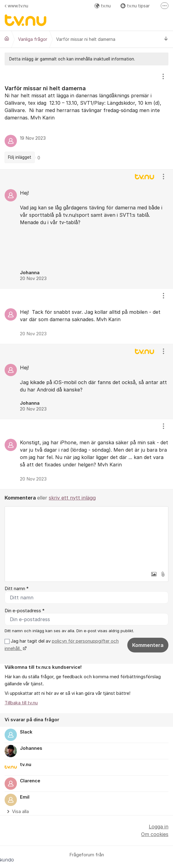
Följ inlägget (20, 157)
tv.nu (103, 6)
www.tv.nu (16, 6)
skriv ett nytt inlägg (72, 498)
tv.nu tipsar (135, 6)
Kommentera (148, 645)
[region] (87, 117)
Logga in (159, 827)
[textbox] (87, 537)
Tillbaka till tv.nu (21, 703)
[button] (154, 574)
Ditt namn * (17, 589)
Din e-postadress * (25, 611)
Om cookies (155, 834)
